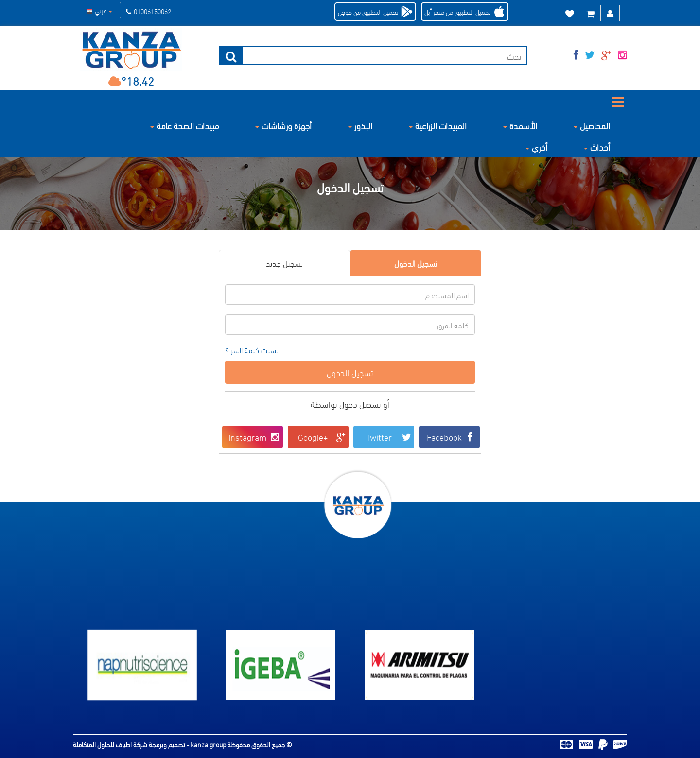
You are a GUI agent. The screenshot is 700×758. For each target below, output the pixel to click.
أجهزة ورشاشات (283, 125)
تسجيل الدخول (416, 263)
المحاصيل (592, 125)
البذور (360, 125)
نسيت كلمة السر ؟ (252, 350)
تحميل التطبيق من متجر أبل (458, 11)
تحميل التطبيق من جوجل (368, 11)
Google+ (322, 437)
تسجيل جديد (284, 263)
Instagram (254, 437)
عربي (99, 10)
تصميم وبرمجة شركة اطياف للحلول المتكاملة (130, 744)
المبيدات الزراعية (438, 125)
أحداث (597, 146)
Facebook (452, 437)
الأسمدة (520, 125)
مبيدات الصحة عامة (184, 125)
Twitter (389, 437)
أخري (536, 146)
